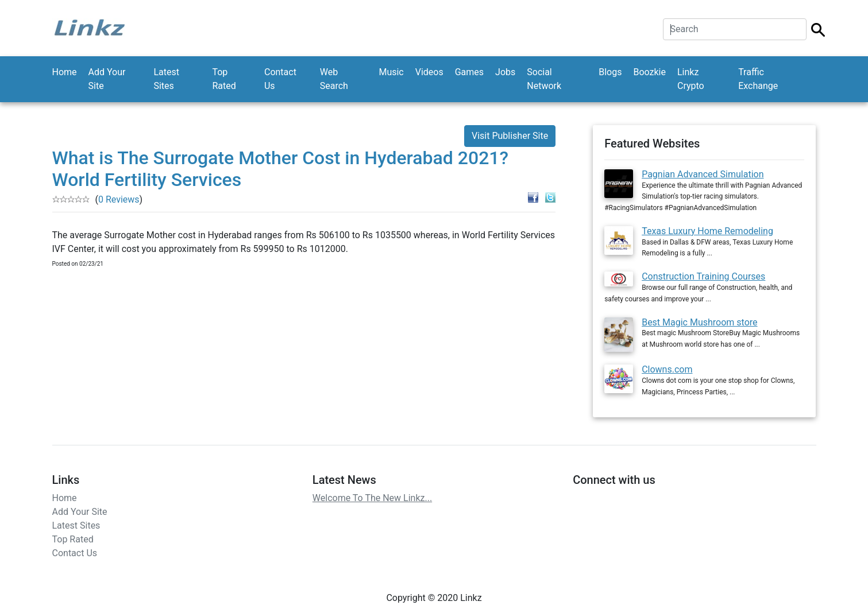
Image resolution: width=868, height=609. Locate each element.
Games (469, 72)
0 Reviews (119, 199)
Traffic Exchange (758, 79)
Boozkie (649, 72)
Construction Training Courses (703, 276)
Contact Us (280, 79)
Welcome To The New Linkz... (372, 496)
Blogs (610, 72)
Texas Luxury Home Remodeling (707, 231)
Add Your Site (107, 79)
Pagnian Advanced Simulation (703, 174)
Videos (429, 72)
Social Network (544, 79)
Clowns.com (667, 368)
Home (65, 72)
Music (391, 72)
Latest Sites (166, 79)
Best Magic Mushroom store (699, 322)
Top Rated (224, 79)
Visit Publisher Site (510, 136)
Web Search (334, 79)
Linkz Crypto (691, 79)
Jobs (505, 72)
